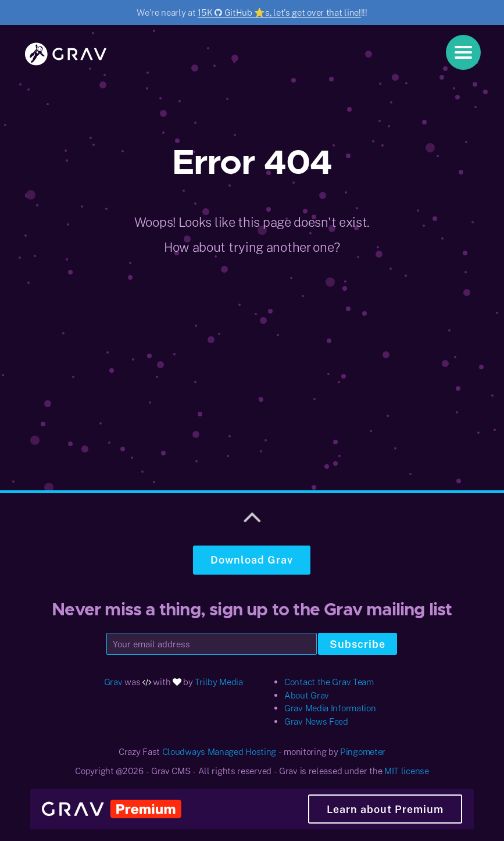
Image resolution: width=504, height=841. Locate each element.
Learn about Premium (385, 809)
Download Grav (252, 560)
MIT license (407, 771)
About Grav (307, 695)
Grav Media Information (330, 708)
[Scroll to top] (252, 515)
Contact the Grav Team (329, 682)
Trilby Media (219, 682)
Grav (113, 682)
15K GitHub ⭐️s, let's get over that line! (279, 12)
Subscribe (358, 644)
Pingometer (363, 751)
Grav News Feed (316, 721)
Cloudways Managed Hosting (219, 751)
